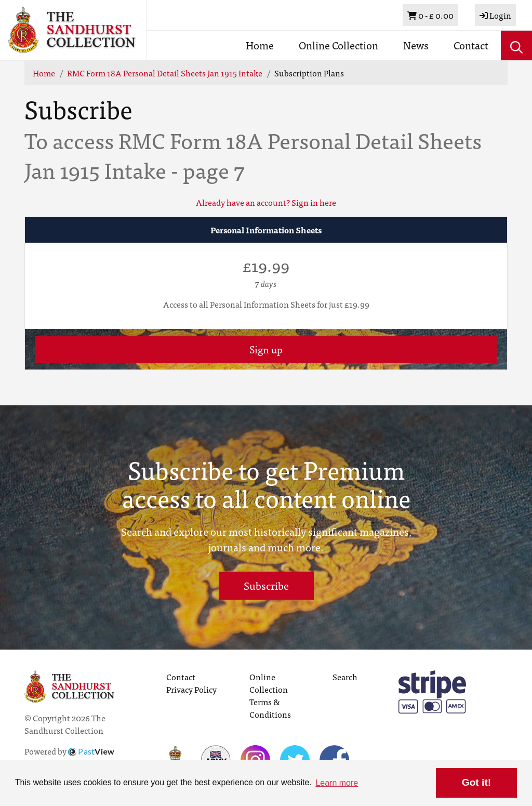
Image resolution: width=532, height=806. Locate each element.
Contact (471, 45)
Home (260, 45)
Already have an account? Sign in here (266, 202)
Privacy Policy (191, 689)
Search (345, 677)
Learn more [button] (337, 783)
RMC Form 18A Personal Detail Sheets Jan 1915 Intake (165, 73)
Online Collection (338, 45)
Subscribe (266, 585)
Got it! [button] (476, 782)
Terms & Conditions (270, 708)
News (416, 45)
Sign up (266, 349)
